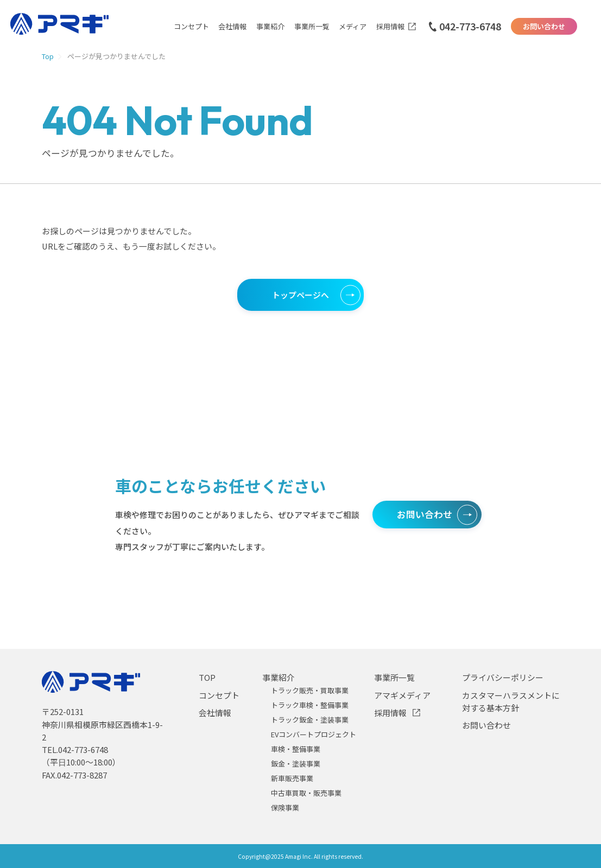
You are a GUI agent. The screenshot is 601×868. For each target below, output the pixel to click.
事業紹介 (270, 27)
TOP (207, 677)
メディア (353, 27)
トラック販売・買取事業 (310, 690)
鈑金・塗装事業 (296, 764)
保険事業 (285, 808)
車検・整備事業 (296, 749)
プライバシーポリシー (503, 677)
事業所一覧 (312, 27)
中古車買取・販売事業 (306, 793)
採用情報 (390, 27)
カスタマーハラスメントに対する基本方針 (511, 701)
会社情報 (232, 27)
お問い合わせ (544, 26)
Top (48, 56)
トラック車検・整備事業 (310, 705)
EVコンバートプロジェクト (314, 734)
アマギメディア (402, 695)
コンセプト (191, 27)
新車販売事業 (292, 778)
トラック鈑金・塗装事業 (310, 720)
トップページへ (300, 295)
